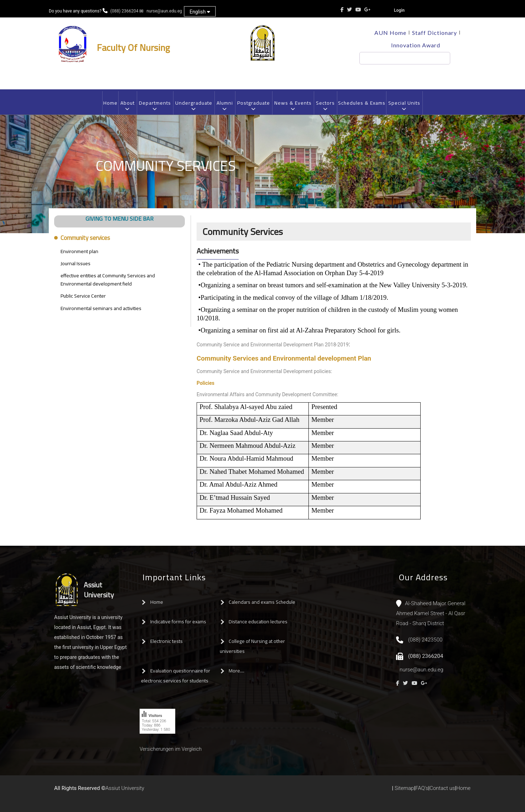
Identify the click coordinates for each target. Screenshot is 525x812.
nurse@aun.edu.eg (164, 11)
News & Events (293, 106)
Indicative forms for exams (178, 622)
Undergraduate (194, 106)
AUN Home (390, 33)
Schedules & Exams (362, 103)
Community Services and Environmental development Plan (284, 358)
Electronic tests (167, 641)
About (127, 106)
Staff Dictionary (435, 33)
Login (399, 10)
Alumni (225, 106)
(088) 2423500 (425, 640)
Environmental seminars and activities (101, 308)
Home (110, 103)
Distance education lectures (258, 622)
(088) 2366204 (124, 11)
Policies (206, 383)
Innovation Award (416, 45)
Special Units (404, 106)
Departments (155, 106)
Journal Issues (76, 263)
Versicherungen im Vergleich (171, 749)
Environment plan (79, 251)
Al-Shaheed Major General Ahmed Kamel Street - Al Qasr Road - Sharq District (431, 613)
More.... (236, 671)
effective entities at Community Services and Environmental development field (108, 280)
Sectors (325, 106)
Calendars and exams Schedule (262, 602)
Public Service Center (83, 296)
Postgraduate (253, 106)
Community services (85, 238)
